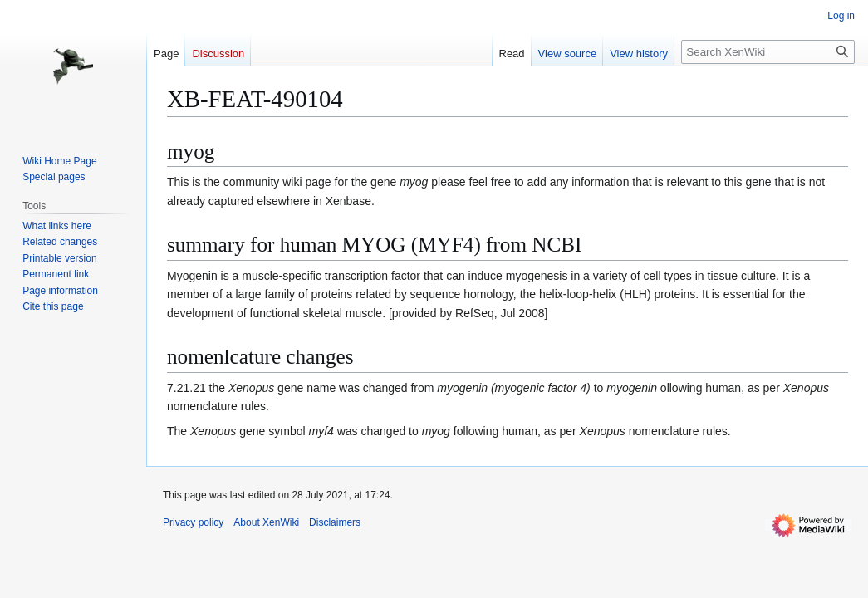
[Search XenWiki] (768, 52)
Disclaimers (335, 522)
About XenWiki (266, 522)
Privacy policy (193, 522)
